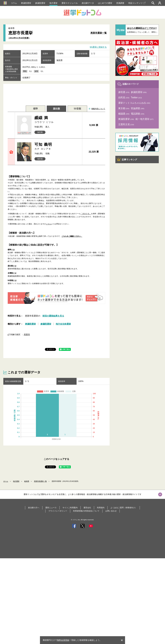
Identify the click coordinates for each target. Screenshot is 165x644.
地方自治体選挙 (63, 324)
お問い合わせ (111, 511)
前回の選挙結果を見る (53, 316)
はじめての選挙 (105, 3)
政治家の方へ (34, 508)
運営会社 (87, 508)
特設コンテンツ (137, 3)
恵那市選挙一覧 (99, 33)
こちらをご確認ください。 (72, 236)
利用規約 (101, 508)
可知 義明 (57, 146)
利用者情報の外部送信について (86, 511)
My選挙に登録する (98, 47)
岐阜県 (27, 481)
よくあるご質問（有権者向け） (124, 508)
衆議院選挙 (26, 3)
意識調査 (120, 3)
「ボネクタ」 (86, 214)
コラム (14, 3)
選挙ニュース (51, 508)
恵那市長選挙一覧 (40, 481)
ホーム (6, 481)
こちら (48, 224)
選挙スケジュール (70, 3)
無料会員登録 (63, 640)
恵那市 (27, 335)
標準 (35, 109)
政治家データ (88, 3)
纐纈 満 (57, 120)
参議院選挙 (40, 3)
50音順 (77, 109)
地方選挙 (53, 3)
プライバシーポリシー (58, 511)
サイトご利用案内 (70, 508)
